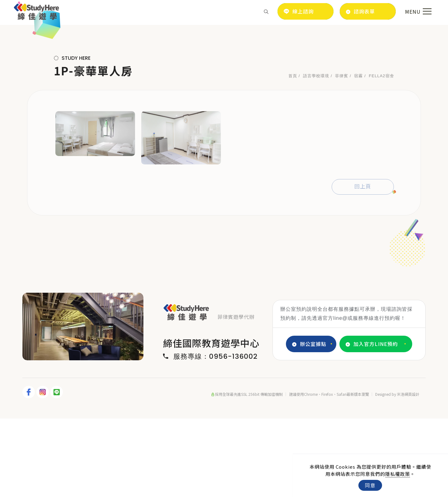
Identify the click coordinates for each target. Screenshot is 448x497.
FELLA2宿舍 (382, 154)
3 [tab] (88, 432)
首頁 (293, 154)
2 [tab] (78, 432)
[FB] (29, 471)
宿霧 (358, 154)
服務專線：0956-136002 (210, 435)
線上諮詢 (299, 11)
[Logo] (37, 11)
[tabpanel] (224, 64)
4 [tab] (97, 432)
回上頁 (363, 265)
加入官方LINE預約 (372, 422)
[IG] (43, 471)
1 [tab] (69, 432)
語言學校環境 (316, 154)
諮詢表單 (360, 11)
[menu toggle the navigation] (418, 12)
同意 (370, 485)
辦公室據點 (309, 422)
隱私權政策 (398, 474)
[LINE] (57, 471)
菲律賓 (342, 154)
